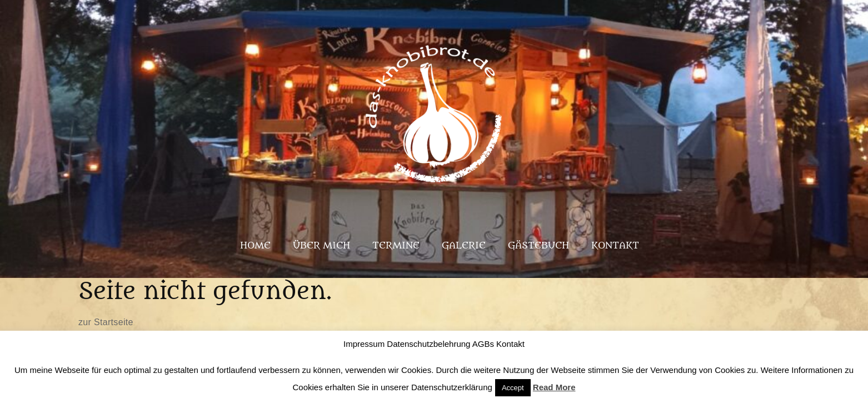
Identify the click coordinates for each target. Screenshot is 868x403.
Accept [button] (513, 388)
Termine (396, 246)
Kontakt (615, 246)
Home (255, 246)
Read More (554, 387)
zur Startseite (106, 322)
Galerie (464, 246)
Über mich (321, 246)
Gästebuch (538, 246)
